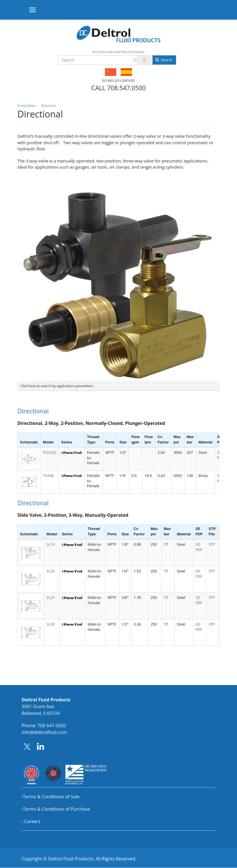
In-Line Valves (26, 106)
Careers (32, 821)
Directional (33, 411)
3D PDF (199, 547)
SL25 (51, 597)
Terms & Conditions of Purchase (57, 809)
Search (164, 60)
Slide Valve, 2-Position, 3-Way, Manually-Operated (73, 515)
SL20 (51, 571)
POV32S (50, 452)
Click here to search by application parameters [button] (57, 386)
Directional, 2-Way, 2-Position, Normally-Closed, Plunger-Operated (91, 423)
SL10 (51, 544)
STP (212, 544)
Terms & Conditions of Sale (51, 797)
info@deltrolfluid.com (44, 732)
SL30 (51, 624)
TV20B (48, 475)
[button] (29, 459)
